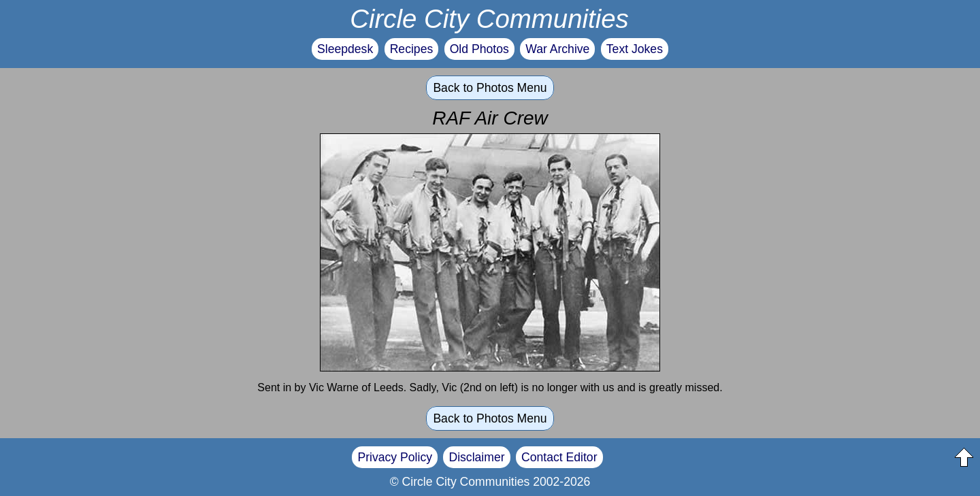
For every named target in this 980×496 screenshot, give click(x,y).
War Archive (557, 49)
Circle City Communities (489, 19)
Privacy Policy (395, 457)
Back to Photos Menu (490, 88)
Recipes (412, 49)
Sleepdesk (345, 49)
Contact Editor (559, 457)
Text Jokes (635, 49)
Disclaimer (476, 457)
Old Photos (479, 49)
